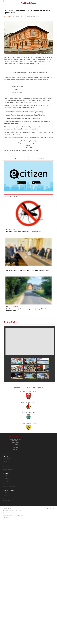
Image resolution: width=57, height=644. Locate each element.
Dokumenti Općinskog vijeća (9, 487)
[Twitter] (51, 509)
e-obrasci (5, 495)
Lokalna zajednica (12, 268)
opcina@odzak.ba (21, 511)
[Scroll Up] (51, 322)
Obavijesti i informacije (8, 469)
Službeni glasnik (7, 481)
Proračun (5, 475)
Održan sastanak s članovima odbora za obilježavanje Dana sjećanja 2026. (28, 270)
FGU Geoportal (6, 501)
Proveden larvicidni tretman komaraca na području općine (24, 232)
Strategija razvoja (7, 484)
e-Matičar (5, 492)
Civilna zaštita (11, 229)
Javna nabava (6, 478)
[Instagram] (53, 509)
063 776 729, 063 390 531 (9, 511)
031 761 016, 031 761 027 (9, 509)
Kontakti (5, 498)
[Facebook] (48, 509)
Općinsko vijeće (6, 461)
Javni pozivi (8, 16)
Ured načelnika (6, 458)
